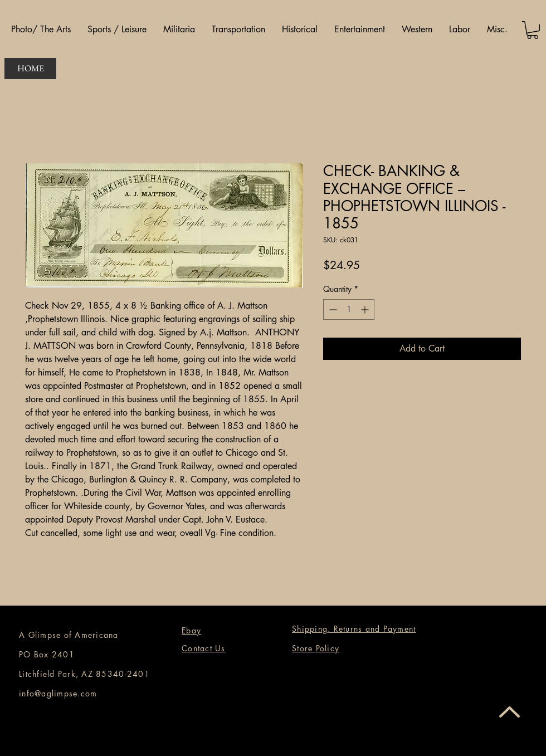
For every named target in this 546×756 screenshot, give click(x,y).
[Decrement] (332, 309)
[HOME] (30, 69)
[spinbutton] (349, 309)
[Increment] (366, 309)
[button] (41, 30)
